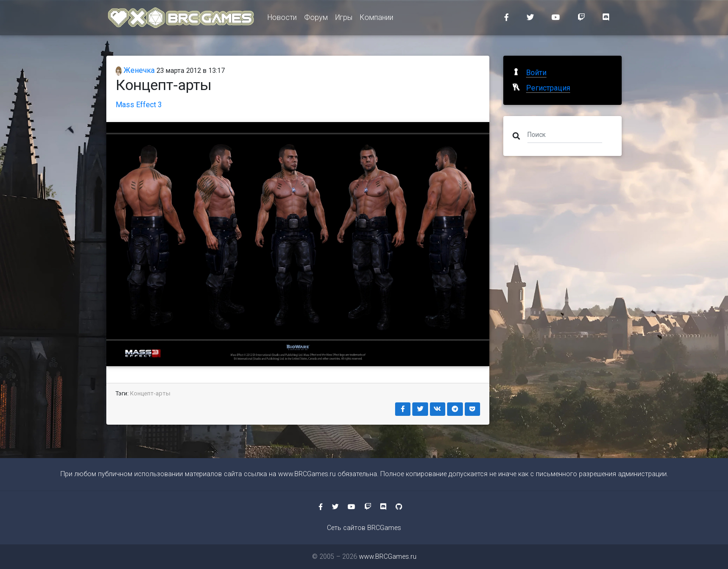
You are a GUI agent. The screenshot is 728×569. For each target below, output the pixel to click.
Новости (282, 19)
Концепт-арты (150, 393)
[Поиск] (565, 134)
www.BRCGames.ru (307, 474)
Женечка (135, 70)
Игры (344, 19)
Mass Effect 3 (139, 105)
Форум (316, 19)
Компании (377, 19)
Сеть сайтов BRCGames (364, 528)
